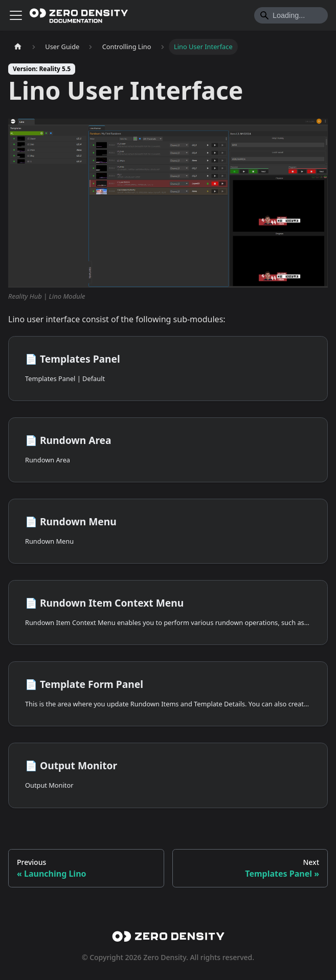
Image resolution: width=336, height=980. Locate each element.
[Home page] (18, 47)
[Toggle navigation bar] (16, 15)
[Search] (291, 15)
